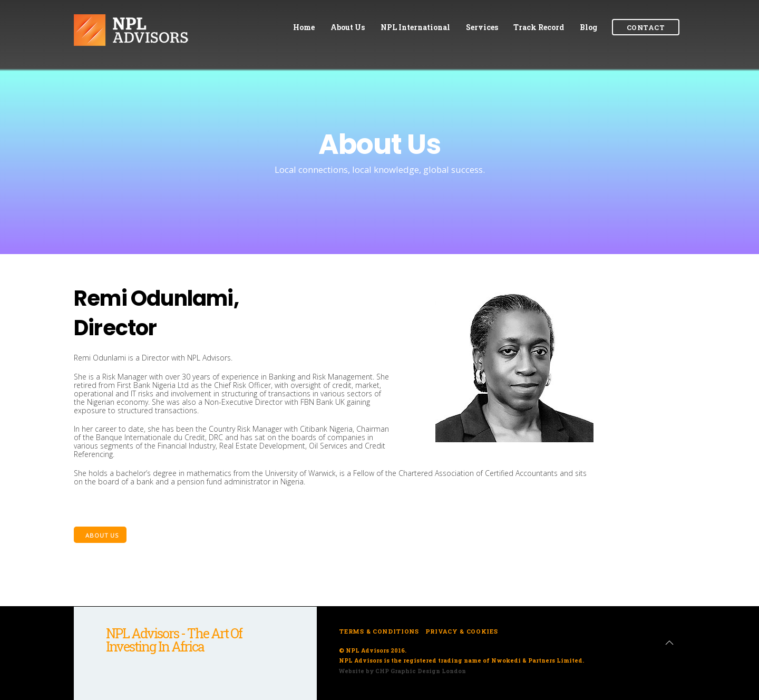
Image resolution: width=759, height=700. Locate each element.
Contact (646, 27)
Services (482, 27)
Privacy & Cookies (462, 631)
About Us (348, 27)
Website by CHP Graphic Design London (402, 671)
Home (304, 27)
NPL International (415, 27)
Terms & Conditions (379, 631)
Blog (588, 27)
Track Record (539, 27)
